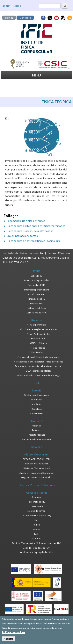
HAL (37, 520)
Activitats (37, 430)
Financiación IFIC (37, 299)
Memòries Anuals (37, 294)
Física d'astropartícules (39, 334)
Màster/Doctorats (36, 454)
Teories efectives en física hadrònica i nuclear (38, 366)
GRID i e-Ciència (38, 343)
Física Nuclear (38, 338)
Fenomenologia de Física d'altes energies (38, 357)
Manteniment (36, 413)
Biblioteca (37, 409)
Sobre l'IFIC (37, 276)
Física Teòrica (36, 352)
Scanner (37, 538)
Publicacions (36, 303)
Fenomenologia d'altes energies (26, 221)
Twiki (36, 534)
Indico (37, 525)
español (17, 6)
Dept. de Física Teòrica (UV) (37, 548)
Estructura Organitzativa (37, 280)
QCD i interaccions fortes (22, 236)
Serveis (37, 390)
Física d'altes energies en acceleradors (39, 329)
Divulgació (37, 421)
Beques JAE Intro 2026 (37, 464)
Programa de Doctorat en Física (37, 477)
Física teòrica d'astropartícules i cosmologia (38, 375)
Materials (37, 426)
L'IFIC (36, 271)
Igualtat (37, 447)
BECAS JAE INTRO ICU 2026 (36, 459)
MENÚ (36, 75)
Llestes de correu (36, 511)
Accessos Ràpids (37, 493)
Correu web (37, 506)
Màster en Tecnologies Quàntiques (37, 473)
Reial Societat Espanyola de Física (37, 552)
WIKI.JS (36, 529)
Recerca (36, 320)
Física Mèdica (38, 348)
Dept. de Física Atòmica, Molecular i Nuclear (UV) (37, 543)
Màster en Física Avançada (37, 468)
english (7, 6)
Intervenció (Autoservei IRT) (36, 515)
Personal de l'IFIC (37, 285)
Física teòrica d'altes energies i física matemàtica (36, 226)
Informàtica (36, 400)
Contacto (25, 18)
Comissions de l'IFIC (37, 313)
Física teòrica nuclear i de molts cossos (30, 231)
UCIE (37, 383)
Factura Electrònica (36, 308)
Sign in (9, 18)
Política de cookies (13, 634)
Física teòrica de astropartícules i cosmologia (34, 241)
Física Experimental (36, 325)
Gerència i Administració (37, 395)
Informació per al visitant (36, 290)
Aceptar (8, 640)
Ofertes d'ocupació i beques (37, 485)
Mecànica (36, 404)
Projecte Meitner (36, 435)
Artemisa (37, 497)
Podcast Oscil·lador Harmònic (37, 439)
